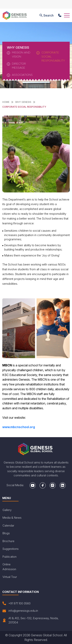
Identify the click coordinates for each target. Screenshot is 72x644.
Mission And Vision (19, 54)
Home (6, 102)
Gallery (7, 510)
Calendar (8, 525)
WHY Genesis (23, 102)
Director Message (16, 66)
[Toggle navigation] (67, 15)
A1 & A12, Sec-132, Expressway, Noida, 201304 (30, 620)
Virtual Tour (10, 577)
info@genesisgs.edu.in (20, 611)
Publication (10, 557)
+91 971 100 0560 (16, 603)
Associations (20, 75)
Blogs (6, 533)
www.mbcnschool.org (19, 427)
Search (46, 15)
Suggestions (11, 549)
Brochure (8, 541)
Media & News (12, 518)
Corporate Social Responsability (51, 56)
